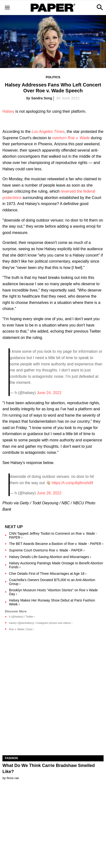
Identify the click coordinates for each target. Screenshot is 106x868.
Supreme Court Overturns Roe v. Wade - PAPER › (47, 550)
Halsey (8, 111)
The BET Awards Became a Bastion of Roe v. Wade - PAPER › (56, 544)
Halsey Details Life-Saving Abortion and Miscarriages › (50, 557)
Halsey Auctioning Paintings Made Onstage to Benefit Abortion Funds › (56, 565)
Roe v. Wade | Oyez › (22, 629)
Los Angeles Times (48, 132)
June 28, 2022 (49, 493)
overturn (71, 138)
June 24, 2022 (49, 393)
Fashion (11, 758)
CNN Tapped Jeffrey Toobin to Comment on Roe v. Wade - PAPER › (53, 535)
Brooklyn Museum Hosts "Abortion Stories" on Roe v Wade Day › (53, 592)
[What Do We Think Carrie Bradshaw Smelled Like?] (53, 730)
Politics (53, 77)
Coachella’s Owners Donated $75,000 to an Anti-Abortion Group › (52, 582)
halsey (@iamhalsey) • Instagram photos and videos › (41, 623)
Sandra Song (42, 98)
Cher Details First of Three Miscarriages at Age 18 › (48, 574)
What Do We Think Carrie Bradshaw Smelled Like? (49, 769)
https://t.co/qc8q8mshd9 (72, 483)
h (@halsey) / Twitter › (22, 617)
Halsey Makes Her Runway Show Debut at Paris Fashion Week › (52, 602)
